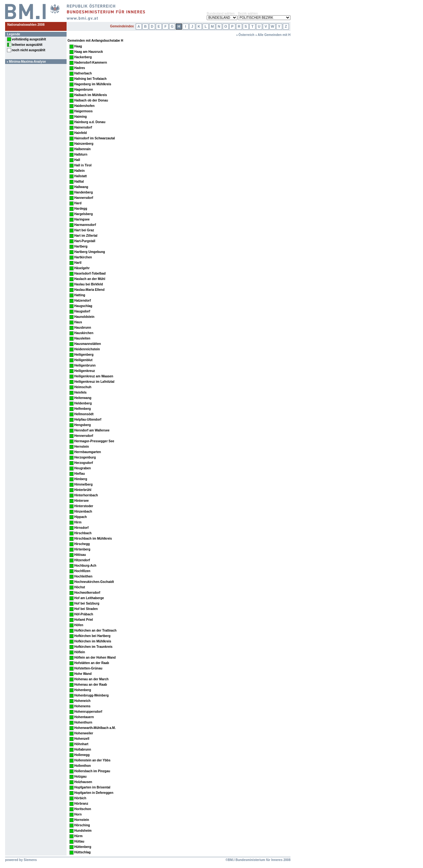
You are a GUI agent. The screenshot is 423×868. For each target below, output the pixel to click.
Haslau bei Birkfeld (89, 284)
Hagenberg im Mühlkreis (93, 84)
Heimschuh (83, 387)
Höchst (80, 587)
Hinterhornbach (86, 495)
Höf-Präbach (84, 614)
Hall (77, 160)
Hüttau (79, 841)
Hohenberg (83, 690)
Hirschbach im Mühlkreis (93, 539)
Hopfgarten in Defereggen (94, 793)
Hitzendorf (82, 560)
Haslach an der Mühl (90, 279)
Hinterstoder (84, 506)
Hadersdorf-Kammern (91, 63)
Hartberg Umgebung (90, 252)
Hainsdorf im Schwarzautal (95, 138)
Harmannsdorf (85, 225)
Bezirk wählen (248, 14)
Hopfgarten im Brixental (92, 787)
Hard (78, 203)
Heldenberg (83, 403)
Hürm (78, 836)
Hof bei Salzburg (87, 603)
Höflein (80, 652)
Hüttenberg (83, 847)
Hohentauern (84, 717)
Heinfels (80, 392)
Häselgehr (82, 268)
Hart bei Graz (84, 230)
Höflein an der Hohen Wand (95, 658)
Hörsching (82, 825)
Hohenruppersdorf (88, 712)
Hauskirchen (84, 333)
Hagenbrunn (84, 90)
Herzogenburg (85, 457)
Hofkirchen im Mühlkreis (93, 641)
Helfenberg (82, 409)
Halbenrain (82, 149)
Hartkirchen (83, 257)
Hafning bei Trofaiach (90, 79)
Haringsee (82, 219)
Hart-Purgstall (85, 241)
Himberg (81, 479)
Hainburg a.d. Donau (90, 122)
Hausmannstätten (88, 344)
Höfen (79, 625)
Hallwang (81, 187)
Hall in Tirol (83, 165)
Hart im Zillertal (86, 236)
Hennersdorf (84, 436)
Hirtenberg (82, 549)
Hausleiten (82, 338)
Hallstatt (80, 176)
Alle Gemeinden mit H (274, 35)
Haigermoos (83, 111)
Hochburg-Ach (85, 566)
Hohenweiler (84, 733)
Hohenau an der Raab (91, 685)
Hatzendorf (82, 301)
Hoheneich (82, 701)
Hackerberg (83, 57)
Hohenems (82, 706)
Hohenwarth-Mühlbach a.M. (95, 728)
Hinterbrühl (83, 490)
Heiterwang (83, 398)
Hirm (78, 522)
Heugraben (82, 468)
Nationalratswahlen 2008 (26, 25)
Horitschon (83, 809)
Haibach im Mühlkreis (91, 95)
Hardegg (81, 209)
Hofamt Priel (84, 620)
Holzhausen (83, 782)
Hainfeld (80, 133)
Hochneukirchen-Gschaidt (94, 582)
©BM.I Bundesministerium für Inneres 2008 (258, 860)
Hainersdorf (83, 127)
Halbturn (81, 154)
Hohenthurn (83, 722)
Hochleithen (83, 576)
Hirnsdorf (81, 528)
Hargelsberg (83, 214)
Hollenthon (82, 766)
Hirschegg (82, 544)
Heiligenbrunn (85, 365)
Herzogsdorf (84, 463)
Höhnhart (81, 744)
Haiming (80, 117)
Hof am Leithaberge (89, 598)
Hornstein (82, 820)
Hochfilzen (82, 571)
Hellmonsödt (84, 414)
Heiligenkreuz (85, 371)
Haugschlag (83, 306)
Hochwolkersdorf (87, 593)
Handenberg (83, 192)
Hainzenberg (84, 144)
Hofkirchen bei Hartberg (92, 636)
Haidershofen (84, 106)
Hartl (78, 263)
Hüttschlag (82, 852)
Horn (78, 814)
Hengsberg (82, 425)
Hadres (80, 68)
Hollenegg (82, 755)
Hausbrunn (83, 328)
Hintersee (82, 501)
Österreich (247, 35)
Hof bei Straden (86, 609)
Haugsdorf (82, 311)
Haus (78, 322)
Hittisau (80, 555)
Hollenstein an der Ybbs (92, 760)
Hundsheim (83, 831)
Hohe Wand (83, 674)
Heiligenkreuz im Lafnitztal (94, 382)
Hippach (80, 517)
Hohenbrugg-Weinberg (91, 695)
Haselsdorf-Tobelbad (90, 273)
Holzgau (80, 777)
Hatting (80, 295)
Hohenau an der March (91, 679)
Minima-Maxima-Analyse (27, 62)
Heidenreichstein (87, 349)
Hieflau (79, 474)
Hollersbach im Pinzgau (92, 771)
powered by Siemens (21, 860)
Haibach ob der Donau (91, 100)
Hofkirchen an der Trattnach (95, 630)
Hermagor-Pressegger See (94, 441)
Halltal (79, 182)
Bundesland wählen (221, 14)
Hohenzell (82, 739)
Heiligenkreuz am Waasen (94, 376)
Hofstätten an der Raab (92, 663)
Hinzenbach (83, 511)
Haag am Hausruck (89, 52)
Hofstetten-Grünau (88, 668)
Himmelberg (83, 484)
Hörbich (80, 798)
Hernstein (82, 447)
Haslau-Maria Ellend (89, 290)
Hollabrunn (83, 749)
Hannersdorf (84, 198)
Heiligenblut (83, 360)
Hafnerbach (83, 73)
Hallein (79, 171)
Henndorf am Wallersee (92, 430)
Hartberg (81, 246)
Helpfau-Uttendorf (88, 420)
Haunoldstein (84, 317)
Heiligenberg (84, 355)
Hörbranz (81, 804)
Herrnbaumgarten (88, 452)
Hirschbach (83, 533)
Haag (78, 46)
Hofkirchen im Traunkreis (93, 647)
